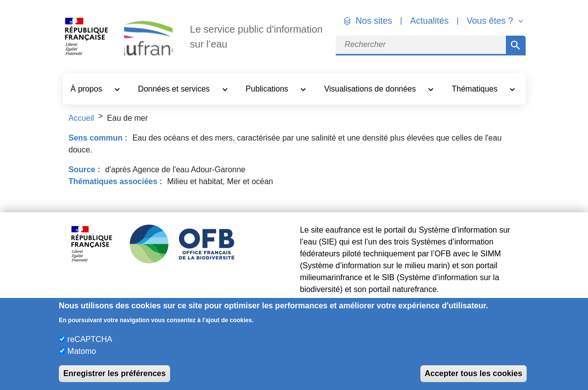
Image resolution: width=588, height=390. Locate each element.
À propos (88, 89)
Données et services (175, 89)
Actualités (429, 21)
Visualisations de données (371, 89)
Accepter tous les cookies (474, 373)
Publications (268, 89)
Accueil (82, 118)
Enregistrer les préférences (114, 373)
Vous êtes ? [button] (491, 21)
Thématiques (476, 89)
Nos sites (374, 21)
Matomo (82, 351)
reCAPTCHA (90, 339)
